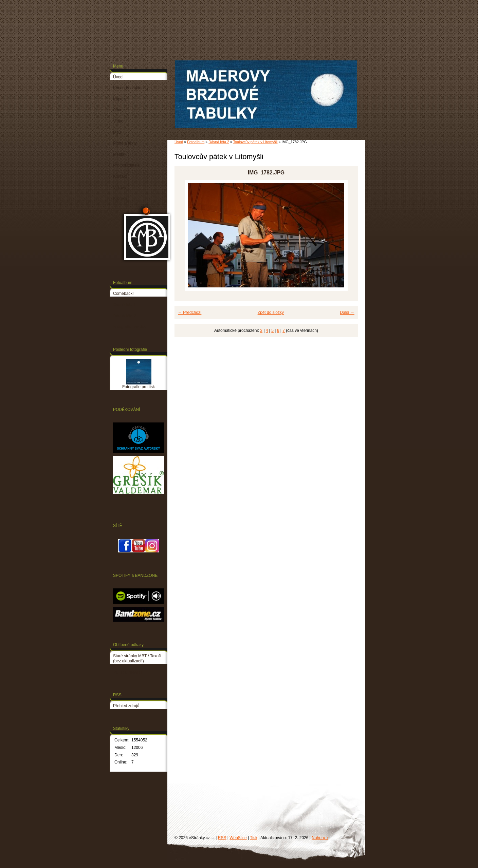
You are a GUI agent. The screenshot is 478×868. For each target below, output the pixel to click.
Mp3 (117, 132)
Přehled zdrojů (126, 706)
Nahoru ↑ (320, 838)
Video (118, 121)
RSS (222, 838)
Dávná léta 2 (219, 142)
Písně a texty (125, 143)
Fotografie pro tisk (129, 327)
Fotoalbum (196, 142)
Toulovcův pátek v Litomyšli (255, 142)
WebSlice (238, 838)
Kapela (119, 99)
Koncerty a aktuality (131, 88)
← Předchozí (190, 313)
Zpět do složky (271, 313)
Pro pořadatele (126, 165)
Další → (347, 313)
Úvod (179, 142)
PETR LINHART (128, 672)
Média (119, 154)
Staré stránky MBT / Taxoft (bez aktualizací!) (137, 659)
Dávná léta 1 (124, 305)
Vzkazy (120, 188)
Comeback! (123, 294)
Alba (117, 110)
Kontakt (120, 176)
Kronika (120, 199)
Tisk (254, 838)
